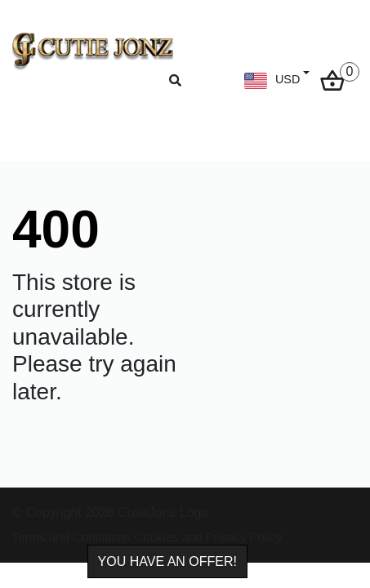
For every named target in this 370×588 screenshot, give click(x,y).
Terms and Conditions (71, 537)
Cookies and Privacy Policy (209, 537)
